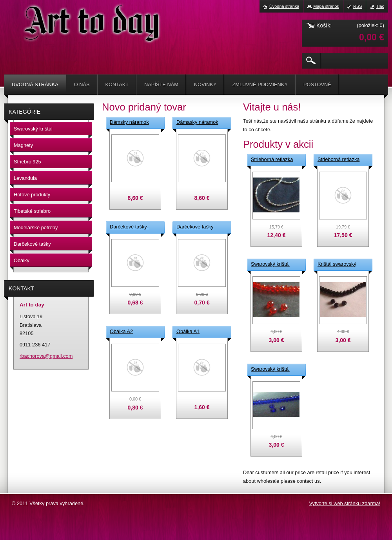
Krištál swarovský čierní (337, 265)
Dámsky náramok (129, 122)
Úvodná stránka (284, 6)
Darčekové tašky (195, 227)
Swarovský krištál (270, 264)
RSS (358, 6)
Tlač (380, 6)
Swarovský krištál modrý (270, 370)
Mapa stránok (326, 6)
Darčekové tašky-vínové (129, 227)
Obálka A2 (121, 331)
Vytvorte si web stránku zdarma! (345, 503)
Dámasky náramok (197, 122)
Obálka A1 (188, 331)
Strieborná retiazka (272, 159)
